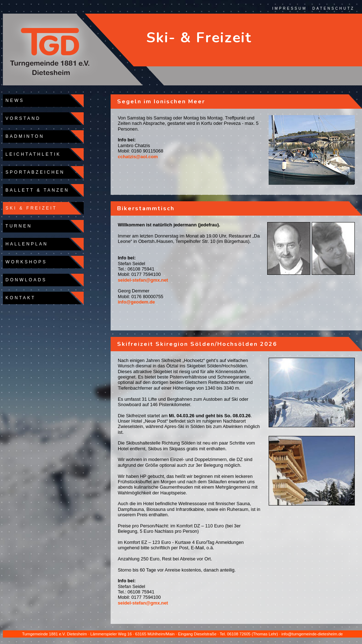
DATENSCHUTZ (334, 8)
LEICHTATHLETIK (32, 154)
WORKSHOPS (25, 262)
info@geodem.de (136, 302)
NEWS (13, 100)
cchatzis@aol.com (138, 157)
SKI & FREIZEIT (30, 208)
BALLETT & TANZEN (36, 190)
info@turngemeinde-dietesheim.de (312, 634)
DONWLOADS (25, 280)
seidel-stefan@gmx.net (143, 280)
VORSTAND (22, 118)
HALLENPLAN (25, 244)
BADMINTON (24, 136)
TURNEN (17, 226)
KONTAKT (19, 298)
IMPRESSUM (290, 8)
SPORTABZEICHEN (34, 172)
